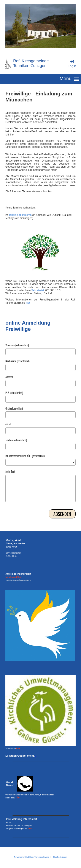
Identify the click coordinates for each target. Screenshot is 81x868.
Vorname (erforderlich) (17, 345)
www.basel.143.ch (14, 577)
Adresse (9, 377)
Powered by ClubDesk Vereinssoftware (31, 857)
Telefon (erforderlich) (16, 440)
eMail (8, 424)
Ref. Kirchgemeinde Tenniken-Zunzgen (31, 63)
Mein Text (10, 472)
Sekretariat (38, 290)
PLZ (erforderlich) (14, 393)
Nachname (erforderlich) (18, 361)
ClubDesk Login (60, 857)
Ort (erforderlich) (14, 409)
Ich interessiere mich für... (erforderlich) (25, 456)
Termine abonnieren (20, 215)
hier (28, 303)
